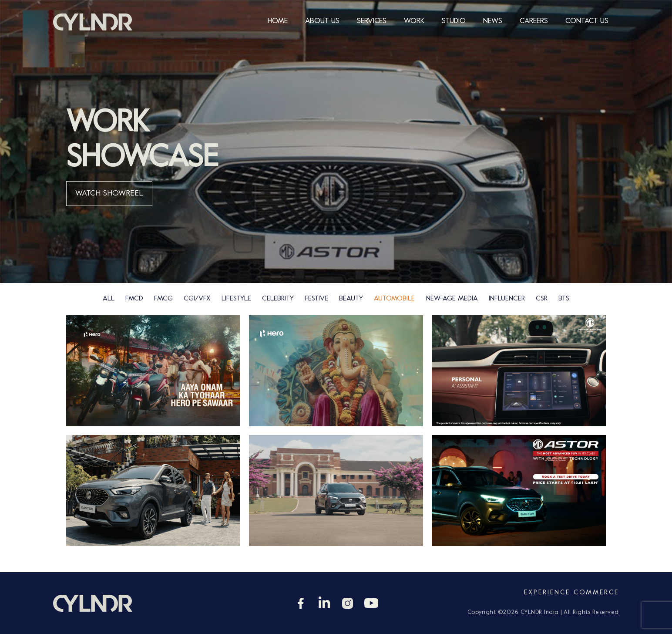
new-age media (452, 299)
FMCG (163, 299)
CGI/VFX (197, 299)
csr (542, 299)
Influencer (507, 299)
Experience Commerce (571, 593)
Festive (316, 299)
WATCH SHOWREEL (109, 194)
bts (564, 299)
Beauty (351, 299)
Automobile (394, 299)
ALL (109, 299)
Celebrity (278, 299)
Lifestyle (236, 299)
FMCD (134, 299)
